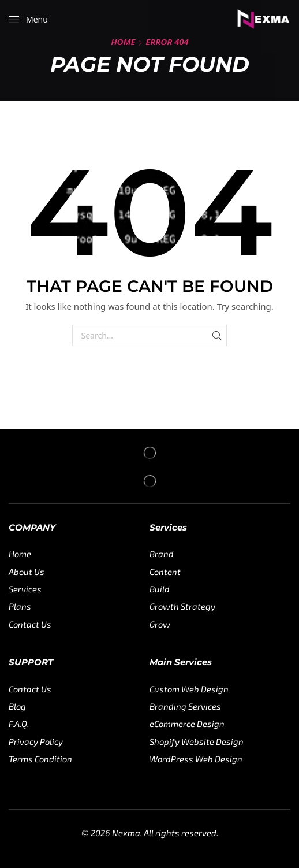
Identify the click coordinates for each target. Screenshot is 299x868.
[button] (28, 20)
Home (123, 42)
